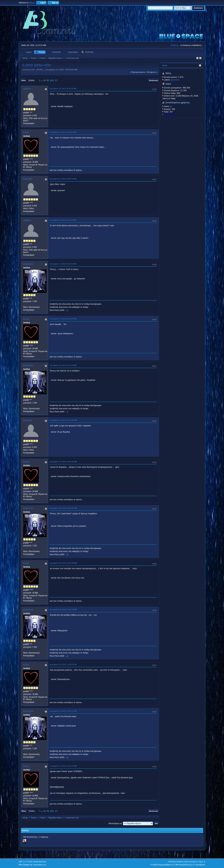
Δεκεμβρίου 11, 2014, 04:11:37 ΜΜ (63, 766)
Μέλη (168, 73)
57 (56, 80)
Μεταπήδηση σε (115, 824)
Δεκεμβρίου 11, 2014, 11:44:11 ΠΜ (63, 711)
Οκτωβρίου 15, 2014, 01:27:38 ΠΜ (63, 220)
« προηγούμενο (137, 72)
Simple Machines (40, 862)
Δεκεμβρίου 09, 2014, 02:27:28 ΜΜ (63, 563)
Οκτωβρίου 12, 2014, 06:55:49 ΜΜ (63, 179)
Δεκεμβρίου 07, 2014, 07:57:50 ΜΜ (63, 420)
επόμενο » (152, 72)
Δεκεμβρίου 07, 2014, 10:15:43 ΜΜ (63, 462)
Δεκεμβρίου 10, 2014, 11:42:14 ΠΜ (63, 664)
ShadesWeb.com (40, 865)
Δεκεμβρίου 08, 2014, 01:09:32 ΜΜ (63, 508)
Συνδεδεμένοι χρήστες (178, 103)
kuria (26, 132)
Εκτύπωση (154, 80)
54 (45, 80)
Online (25, 831)
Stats (165, 65)
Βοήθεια (180, 862)
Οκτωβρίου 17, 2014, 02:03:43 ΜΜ (63, 264)
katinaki (28, 179)
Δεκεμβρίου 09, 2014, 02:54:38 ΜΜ (63, 610)
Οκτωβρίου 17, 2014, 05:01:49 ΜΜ (63, 319)
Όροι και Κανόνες (191, 862)
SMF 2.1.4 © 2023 (26, 862)
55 (48, 80)
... (42, 80)
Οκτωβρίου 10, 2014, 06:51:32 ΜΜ (63, 89)
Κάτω (24, 80)
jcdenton (28, 264)
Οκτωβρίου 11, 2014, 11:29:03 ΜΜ (63, 132)
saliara (27, 89)
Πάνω (24, 811)
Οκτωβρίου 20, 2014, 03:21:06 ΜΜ (63, 365)
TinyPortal (172, 862)
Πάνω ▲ (202, 862)
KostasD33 (169, 114)
